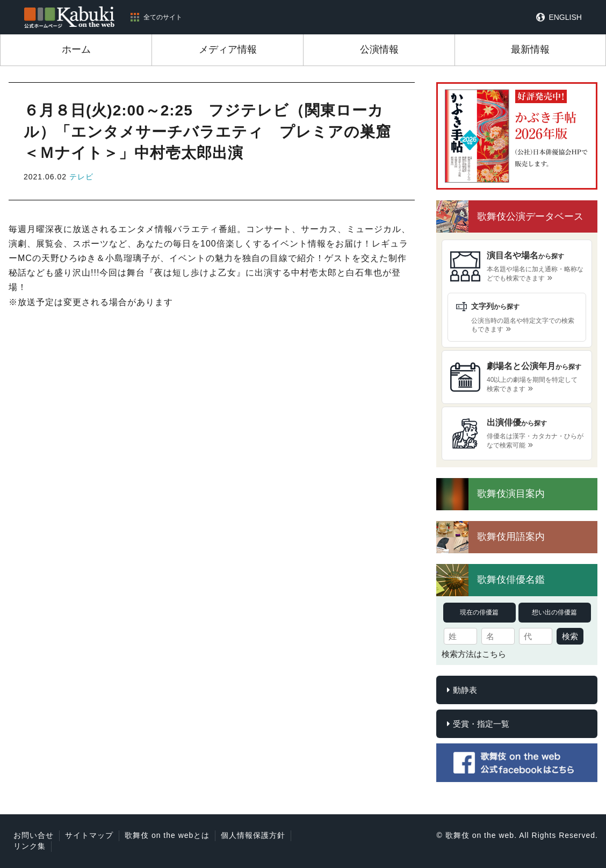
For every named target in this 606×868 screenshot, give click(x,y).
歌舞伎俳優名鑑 (511, 580)
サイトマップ (89, 835)
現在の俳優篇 (479, 612)
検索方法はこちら (474, 654)
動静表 (465, 690)
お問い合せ (34, 835)
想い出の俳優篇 (554, 612)
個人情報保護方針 (253, 835)
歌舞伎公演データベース (530, 216)
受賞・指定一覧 (481, 724)
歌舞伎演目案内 (511, 494)
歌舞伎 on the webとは (167, 835)
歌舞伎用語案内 (511, 537)
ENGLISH (565, 17)
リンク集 (30, 846)
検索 (570, 636)
